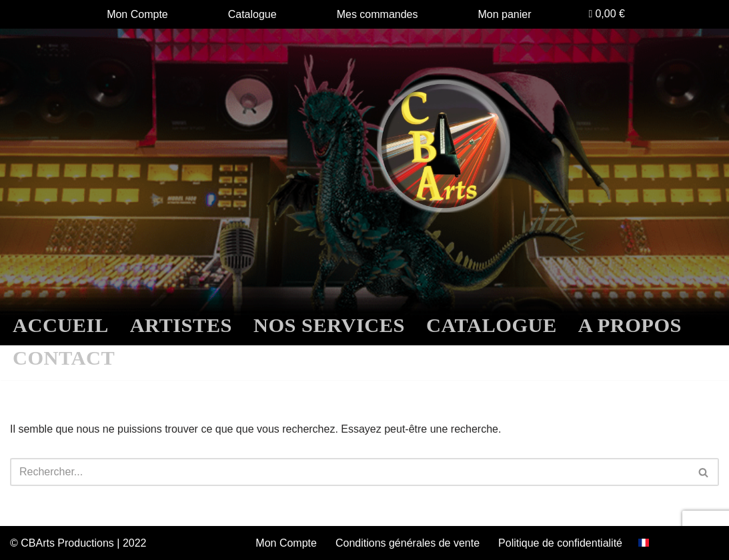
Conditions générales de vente (408, 543)
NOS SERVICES (329, 325)
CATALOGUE (492, 325)
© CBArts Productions (63, 543)
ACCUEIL (61, 325)
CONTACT (64, 358)
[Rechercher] (349, 472)
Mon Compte (137, 14)
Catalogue (252, 14)
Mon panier (505, 14)
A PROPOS (630, 325)
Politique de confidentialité (560, 543)
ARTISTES (181, 325)
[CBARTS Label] (444, 146)
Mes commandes (378, 14)
